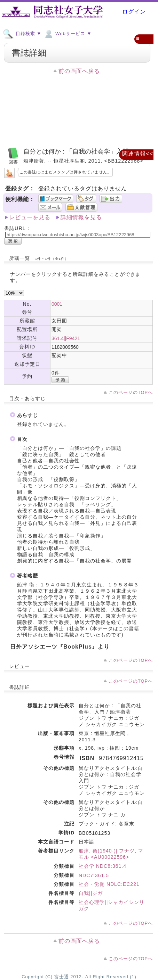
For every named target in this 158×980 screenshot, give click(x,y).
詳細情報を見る (81, 217)
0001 (57, 304)
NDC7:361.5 (94, 875)
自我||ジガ (91, 893)
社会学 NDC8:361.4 (102, 866)
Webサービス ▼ (67, 33)
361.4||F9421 (66, 338)
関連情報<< (138, 154)
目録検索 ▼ (22, 33)
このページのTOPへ (131, 392)
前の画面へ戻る (79, 71)
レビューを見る (30, 217)
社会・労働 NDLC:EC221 (109, 884)
